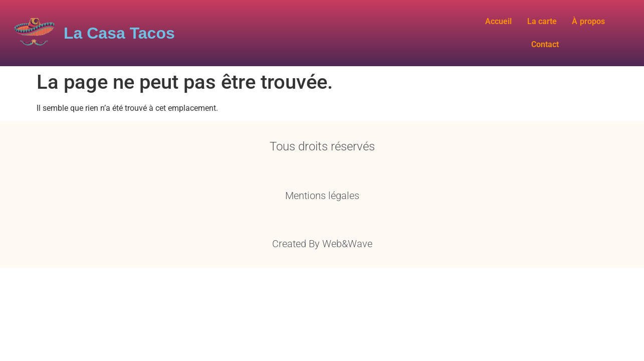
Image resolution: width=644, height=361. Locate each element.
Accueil (477, 29)
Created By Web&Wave (322, 235)
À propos (567, 29)
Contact (612, 29)
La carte (521, 29)
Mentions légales (322, 187)
